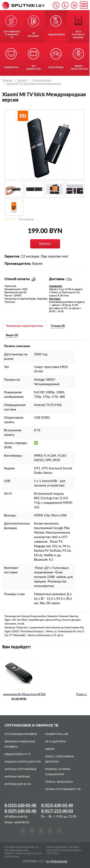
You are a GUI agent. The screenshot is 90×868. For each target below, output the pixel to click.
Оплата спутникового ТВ (63, 789)
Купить (45, 244)
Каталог (23, 80)
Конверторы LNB (57, 734)
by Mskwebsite (57, 861)
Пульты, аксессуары (59, 782)
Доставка (55, 299)
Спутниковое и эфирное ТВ (31, 726)
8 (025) (57, 805)
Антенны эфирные (17, 777)
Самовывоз (56, 286)
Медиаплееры (42, 80)
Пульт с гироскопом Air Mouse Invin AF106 (45, 694)
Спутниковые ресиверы (21, 734)
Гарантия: (12, 256)
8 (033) (20, 805)
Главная (7, 80)
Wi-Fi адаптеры (55, 742)
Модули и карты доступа (23, 762)
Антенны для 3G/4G (18, 784)
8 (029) (20, 811)
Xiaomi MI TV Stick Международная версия (34, 83)
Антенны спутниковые (21, 769)
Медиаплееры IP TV (18, 754)
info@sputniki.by (16, 817)
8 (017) (57, 811)
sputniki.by (21, 822)
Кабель (50, 749)
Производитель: (18, 264)
